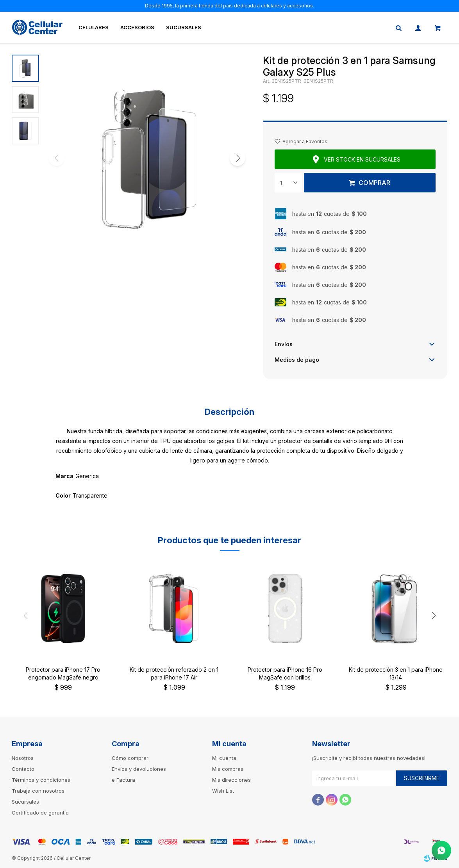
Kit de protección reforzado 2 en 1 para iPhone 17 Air (174, 673)
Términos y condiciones (41, 780)
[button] (238, 158)
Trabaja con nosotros (38, 791)
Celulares (94, 27)
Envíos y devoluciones (139, 769)
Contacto (23, 769)
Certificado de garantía (40, 813)
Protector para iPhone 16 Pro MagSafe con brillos (285, 673)
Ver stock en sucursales (362, 159)
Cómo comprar (130, 758)
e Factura (123, 780)
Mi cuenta (224, 758)
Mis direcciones (231, 780)
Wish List (223, 791)
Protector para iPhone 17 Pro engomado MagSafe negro (63, 673)
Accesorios (137, 27)
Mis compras (228, 769)
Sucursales (184, 27)
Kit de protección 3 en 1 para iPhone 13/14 (396, 673)
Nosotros (23, 758)
